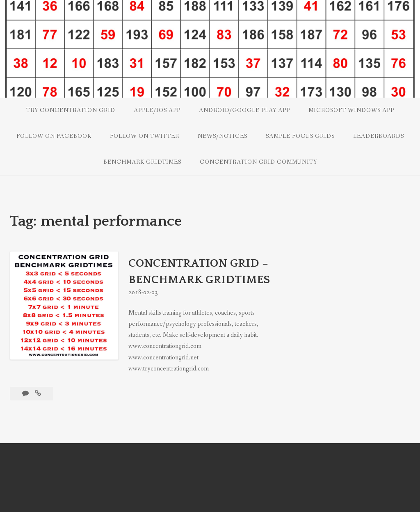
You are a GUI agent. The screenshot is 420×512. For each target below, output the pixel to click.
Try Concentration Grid (71, 110)
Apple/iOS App (157, 110)
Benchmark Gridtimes (142, 162)
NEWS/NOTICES (223, 136)
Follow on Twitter (145, 136)
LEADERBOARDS (379, 136)
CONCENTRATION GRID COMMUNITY (258, 162)
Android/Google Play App (244, 110)
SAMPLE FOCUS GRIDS (300, 136)
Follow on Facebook (54, 136)
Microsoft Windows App (351, 110)
